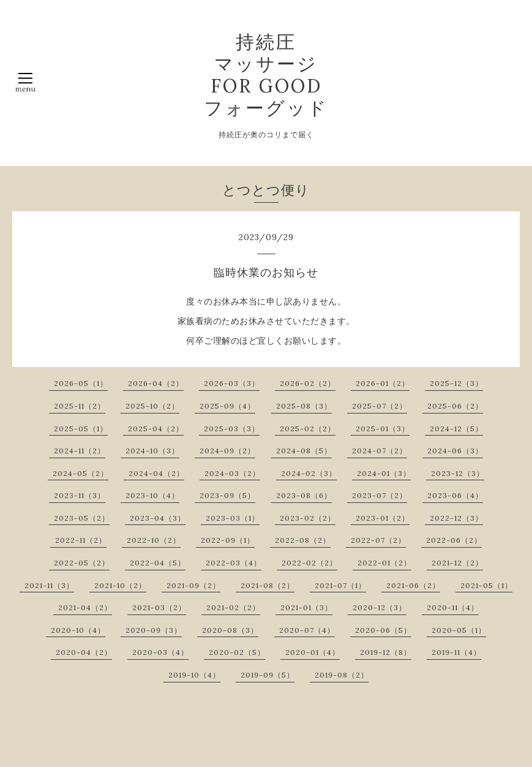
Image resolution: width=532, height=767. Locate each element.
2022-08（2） (303, 540)
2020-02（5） (237, 652)
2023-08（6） (304, 495)
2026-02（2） (308, 383)
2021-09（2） (193, 585)
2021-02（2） (233, 607)
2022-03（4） (234, 563)
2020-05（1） (459, 630)
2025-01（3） (383, 429)
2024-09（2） (227, 451)
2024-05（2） (81, 473)
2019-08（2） (342, 675)
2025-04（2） (156, 429)
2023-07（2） (380, 495)
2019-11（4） (456, 652)
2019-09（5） (268, 675)
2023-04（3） (158, 518)
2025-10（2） (152, 406)
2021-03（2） (159, 607)
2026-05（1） (81, 383)
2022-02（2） (309, 563)
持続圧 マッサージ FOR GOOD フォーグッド (266, 75)
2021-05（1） (486, 585)
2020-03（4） (160, 652)
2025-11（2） (80, 406)
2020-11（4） (453, 607)
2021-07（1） (340, 585)
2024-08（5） (304, 451)
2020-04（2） (84, 652)
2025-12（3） (456, 383)
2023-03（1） (233, 518)
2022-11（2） (81, 540)
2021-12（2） (457, 563)
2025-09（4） (227, 406)
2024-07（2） (380, 451)
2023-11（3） (80, 495)
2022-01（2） (384, 563)
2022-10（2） (154, 540)
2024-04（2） (156, 473)
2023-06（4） (455, 495)
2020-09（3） (154, 630)
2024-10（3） (152, 451)
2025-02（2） (308, 429)
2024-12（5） (456, 429)
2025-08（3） (304, 406)
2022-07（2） (378, 540)
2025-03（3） (232, 429)
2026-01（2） (383, 383)
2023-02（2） (308, 518)
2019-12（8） (386, 652)
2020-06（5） (383, 630)
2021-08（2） (268, 585)
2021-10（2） (120, 585)
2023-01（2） (383, 518)
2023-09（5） (227, 495)
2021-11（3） (49, 585)
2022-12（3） (456, 518)
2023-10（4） (152, 495)
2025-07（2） (380, 406)
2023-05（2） (82, 518)
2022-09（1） (228, 540)
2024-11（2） (80, 451)
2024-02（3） (309, 473)
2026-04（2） (156, 383)
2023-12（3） (458, 473)
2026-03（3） (232, 383)
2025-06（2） (455, 406)
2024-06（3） (455, 451)
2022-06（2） (454, 540)
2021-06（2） (413, 585)
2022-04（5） (158, 563)
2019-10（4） (194, 675)
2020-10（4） (78, 630)
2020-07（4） (307, 630)
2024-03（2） (232, 473)
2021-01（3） (306, 607)
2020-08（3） (230, 630)
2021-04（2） (85, 607)
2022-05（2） (82, 563)
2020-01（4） (313, 652)
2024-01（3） (384, 473)
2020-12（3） (380, 607)
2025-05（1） (81, 429)
